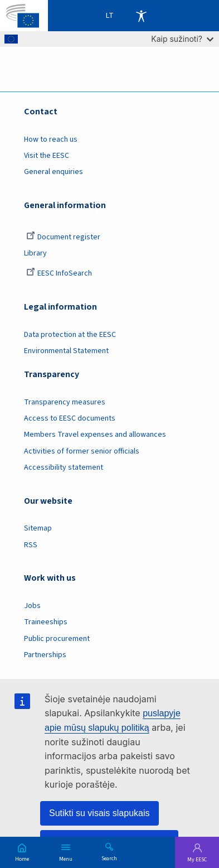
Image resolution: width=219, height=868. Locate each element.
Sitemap (38, 528)
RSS (31, 545)
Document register (63, 237)
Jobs (32, 606)
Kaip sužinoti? (182, 39)
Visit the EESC (47, 156)
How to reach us (51, 139)
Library (35, 253)
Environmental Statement (66, 351)
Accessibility (141, 16)
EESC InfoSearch (59, 273)
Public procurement (57, 639)
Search (109, 858)
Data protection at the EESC (70, 335)
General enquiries (53, 172)
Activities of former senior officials (82, 451)
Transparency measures (65, 402)
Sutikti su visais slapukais (99, 813)
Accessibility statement (64, 467)
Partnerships (45, 655)
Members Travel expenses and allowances (95, 435)
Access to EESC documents (70, 418)
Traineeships (46, 622)
